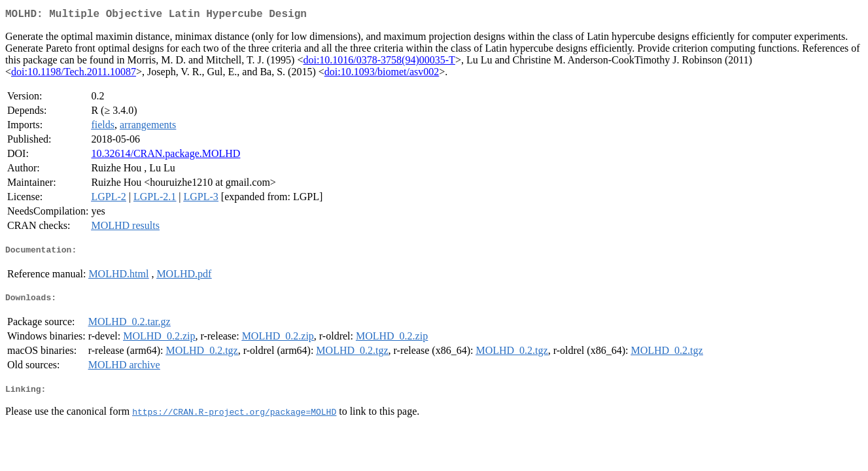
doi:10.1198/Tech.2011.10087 (74, 74)
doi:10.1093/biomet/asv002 (382, 74)
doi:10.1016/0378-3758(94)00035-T (379, 62)
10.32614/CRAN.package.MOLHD (165, 156)
